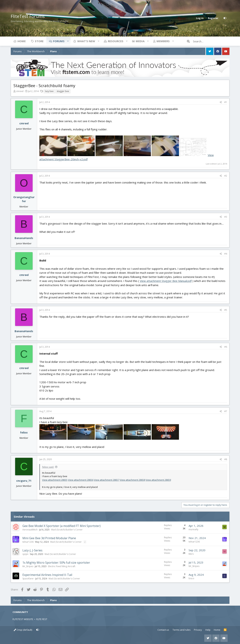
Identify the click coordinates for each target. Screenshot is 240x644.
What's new (86, 41)
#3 (226, 217)
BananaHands (24, 238)
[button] (68, 41)
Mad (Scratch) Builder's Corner (67, 530)
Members (163, 41)
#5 (226, 310)
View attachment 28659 (158, 480)
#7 (226, 411)
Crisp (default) (23, 630)
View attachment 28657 (107, 480)
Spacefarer (28, 579)
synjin (25, 554)
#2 (226, 176)
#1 (226, 102)
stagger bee (63, 91)
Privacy (198, 630)
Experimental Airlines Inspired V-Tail (47, 575)
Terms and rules (182, 630)
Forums (59, 41)
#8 (226, 459)
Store (39, 41)
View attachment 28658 (132, 480)
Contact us (163, 630)
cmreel (20, 91)
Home (22, 41)
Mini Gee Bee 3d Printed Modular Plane (49, 538)
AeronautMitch (30, 530)
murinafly (193, 529)
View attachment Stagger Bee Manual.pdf (166, 281)
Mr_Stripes (28, 566)
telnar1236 (28, 542)
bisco (191, 578)
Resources (116, 41)
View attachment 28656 (81, 480)
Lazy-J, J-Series (32, 550)
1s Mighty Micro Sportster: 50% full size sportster (56, 563)
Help (208, 630)
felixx (24, 432)
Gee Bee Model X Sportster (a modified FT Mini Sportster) (62, 526)
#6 (226, 347)
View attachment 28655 (55, 480)
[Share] (221, 102)
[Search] (211, 41)
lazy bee (49, 91)
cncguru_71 (24, 481)
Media (140, 41)
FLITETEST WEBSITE (23, 619)
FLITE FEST (42, 619)
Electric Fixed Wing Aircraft (62, 566)
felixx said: (48, 467)
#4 (226, 254)
